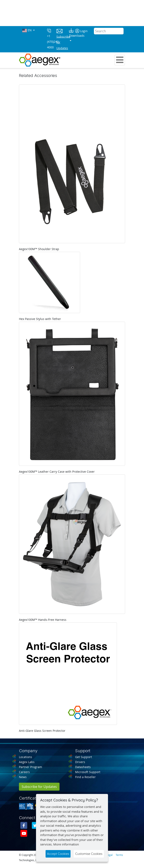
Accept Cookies (58, 854)
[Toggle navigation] (120, 60)
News (23, 777)
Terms (119, 855)
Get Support (84, 757)
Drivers (80, 762)
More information (66, 844)
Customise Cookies (89, 854)
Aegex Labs (27, 762)
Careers (24, 772)
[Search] (109, 31)
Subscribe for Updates (39, 787)
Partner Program (30, 767)
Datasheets (83, 767)
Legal (109, 855)
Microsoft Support (88, 772)
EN (27, 30)
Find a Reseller (85, 777)
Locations (25, 757)
